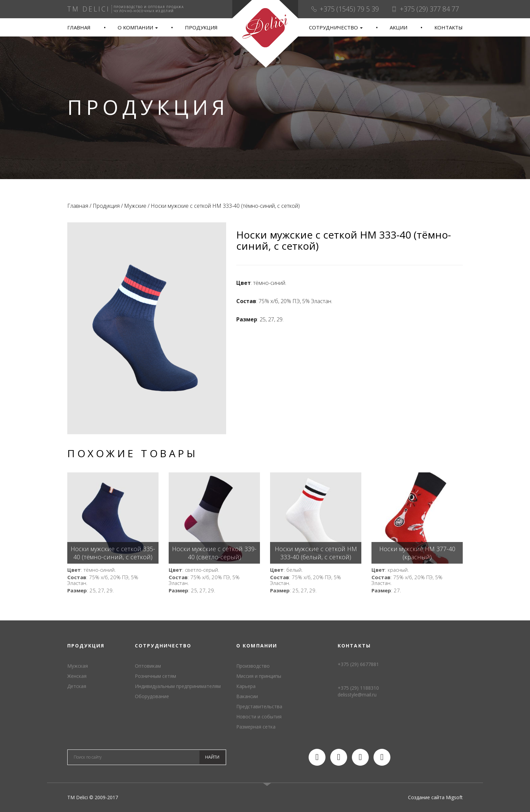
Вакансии (247, 696)
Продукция (201, 27)
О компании (138, 27)
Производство (253, 666)
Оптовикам (148, 666)
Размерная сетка (256, 727)
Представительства (259, 706)
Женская (77, 676)
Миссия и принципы (259, 676)
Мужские (135, 206)
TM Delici (265, 34)
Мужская (78, 666)
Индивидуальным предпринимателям (178, 686)
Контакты (449, 27)
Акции (399, 27)
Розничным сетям (155, 676)
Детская (77, 686)
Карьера (246, 686)
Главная (79, 27)
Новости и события (259, 717)
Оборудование (152, 696)
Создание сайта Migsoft (435, 797)
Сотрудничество (336, 27)
